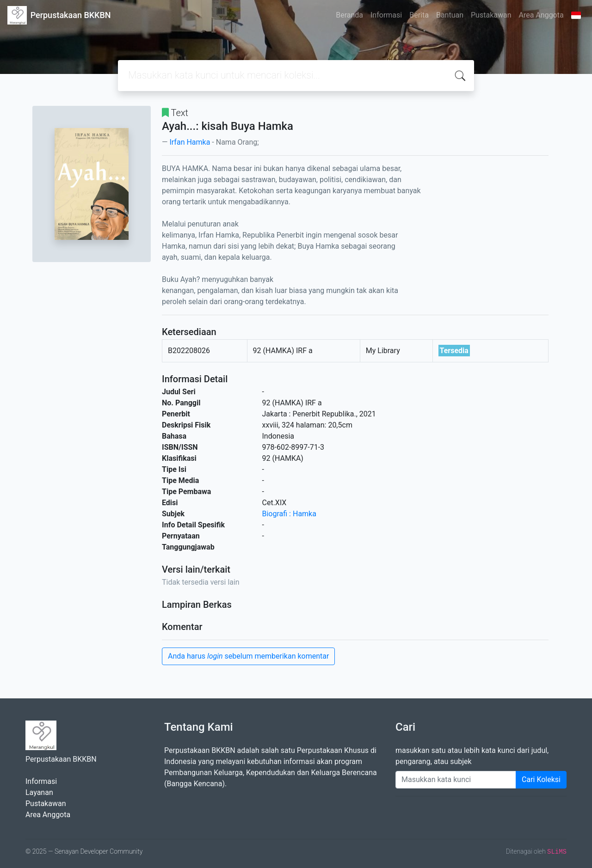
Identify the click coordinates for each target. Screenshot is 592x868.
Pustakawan (491, 15)
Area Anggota (541, 15)
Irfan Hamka (190, 142)
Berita (419, 15)
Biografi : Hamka (289, 514)
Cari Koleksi (541, 779)
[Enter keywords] (456, 780)
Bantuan (450, 15)
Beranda (349, 15)
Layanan (39, 792)
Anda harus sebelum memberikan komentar (248, 656)
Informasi (386, 15)
